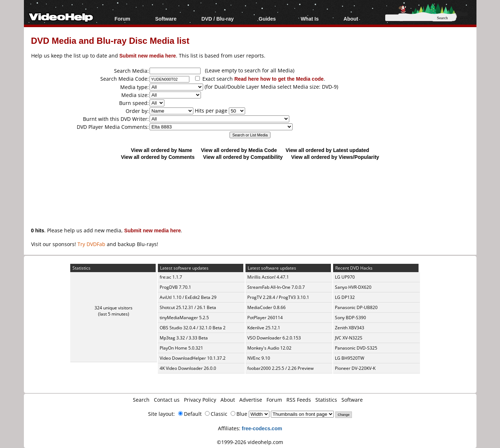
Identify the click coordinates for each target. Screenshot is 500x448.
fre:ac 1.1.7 (171, 277)
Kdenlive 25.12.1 (264, 328)
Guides (267, 19)
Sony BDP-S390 (350, 318)
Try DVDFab (91, 244)
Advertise (251, 400)
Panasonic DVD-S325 (356, 348)
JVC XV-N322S (349, 338)
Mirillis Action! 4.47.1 (268, 277)
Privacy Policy (200, 400)
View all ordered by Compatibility (243, 157)
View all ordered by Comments (158, 157)
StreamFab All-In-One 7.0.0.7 (276, 287)
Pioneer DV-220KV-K (355, 368)
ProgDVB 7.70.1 (175, 287)
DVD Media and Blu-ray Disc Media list (110, 40)
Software (166, 19)
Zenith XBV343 (350, 328)
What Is (310, 19)
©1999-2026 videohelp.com (250, 442)
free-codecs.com (262, 428)
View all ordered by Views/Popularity (335, 157)
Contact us (167, 400)
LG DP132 (345, 297)
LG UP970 (345, 277)
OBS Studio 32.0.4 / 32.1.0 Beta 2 (193, 328)
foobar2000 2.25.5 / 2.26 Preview (280, 368)
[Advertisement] (250, 190)
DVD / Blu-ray (217, 19)
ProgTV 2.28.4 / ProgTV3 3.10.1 (278, 297)
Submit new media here (148, 56)
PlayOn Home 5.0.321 (181, 348)
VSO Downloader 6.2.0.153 (274, 338)
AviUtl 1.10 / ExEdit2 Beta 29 (188, 297)
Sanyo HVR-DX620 (353, 287)
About (351, 19)
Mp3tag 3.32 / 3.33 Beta (184, 338)
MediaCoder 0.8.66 (266, 307)
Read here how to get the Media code (279, 79)
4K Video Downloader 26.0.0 (188, 368)
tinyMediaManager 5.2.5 (184, 318)
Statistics (326, 400)
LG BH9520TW (350, 358)
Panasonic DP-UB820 (356, 307)
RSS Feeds (299, 400)
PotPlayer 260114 (265, 318)
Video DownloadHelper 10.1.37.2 (193, 358)
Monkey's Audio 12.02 (269, 348)
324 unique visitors (114, 308)
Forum (122, 19)
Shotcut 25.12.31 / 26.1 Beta (188, 307)
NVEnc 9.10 (259, 358)
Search (141, 400)
